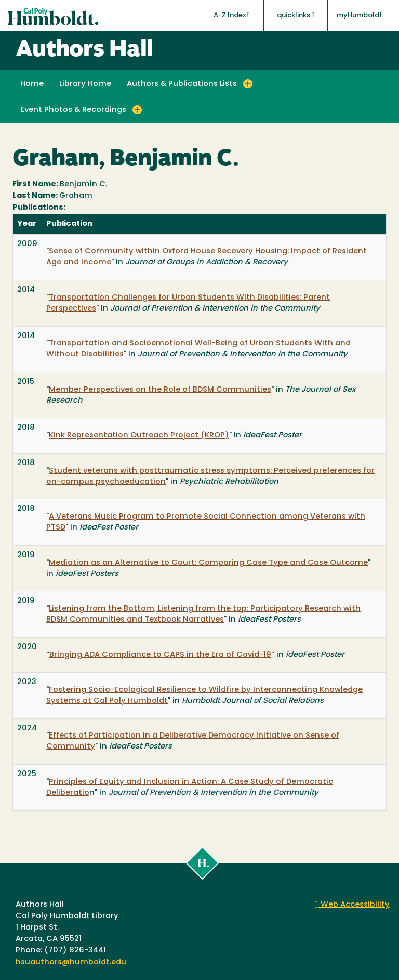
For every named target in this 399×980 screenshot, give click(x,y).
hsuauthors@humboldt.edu (71, 963)
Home (32, 84)
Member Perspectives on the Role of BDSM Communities (160, 390)
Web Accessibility (352, 905)
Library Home (85, 84)
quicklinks (296, 15)
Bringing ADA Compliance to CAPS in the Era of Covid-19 (160, 655)
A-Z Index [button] (232, 15)
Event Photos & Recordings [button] (73, 110)
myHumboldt (360, 15)
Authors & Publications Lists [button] (182, 84)
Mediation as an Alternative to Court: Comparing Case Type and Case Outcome (208, 563)
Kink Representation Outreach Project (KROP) (139, 436)
